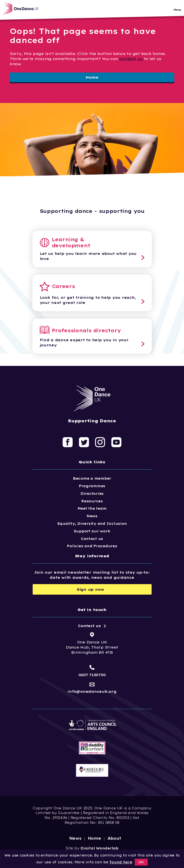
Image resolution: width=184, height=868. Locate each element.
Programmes (92, 486)
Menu (177, 11)
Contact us (92, 539)
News (92, 516)
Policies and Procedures (92, 546)
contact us (131, 59)
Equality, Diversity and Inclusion (92, 524)
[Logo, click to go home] (24, 9)
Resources (92, 501)
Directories (92, 494)
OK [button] (141, 862)
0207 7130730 (92, 675)
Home (92, 77)
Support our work (92, 531)
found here (121, 862)
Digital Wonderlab (99, 848)
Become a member (92, 478)
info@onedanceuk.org (92, 691)
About (114, 838)
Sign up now (90, 589)
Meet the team (92, 508)
